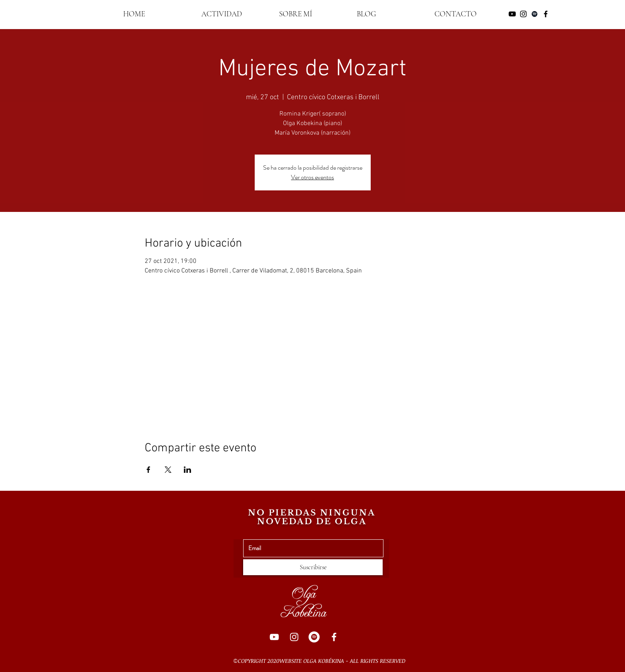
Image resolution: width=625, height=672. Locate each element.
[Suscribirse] (313, 567)
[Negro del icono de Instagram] (523, 14)
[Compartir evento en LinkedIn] (188, 470)
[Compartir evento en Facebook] (148, 470)
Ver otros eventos (312, 177)
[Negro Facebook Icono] (546, 14)
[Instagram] (294, 637)
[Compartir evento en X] (168, 470)
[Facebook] (334, 637)
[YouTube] (274, 637)
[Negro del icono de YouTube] (512, 14)
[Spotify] (314, 637)
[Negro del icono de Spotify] (535, 14)
